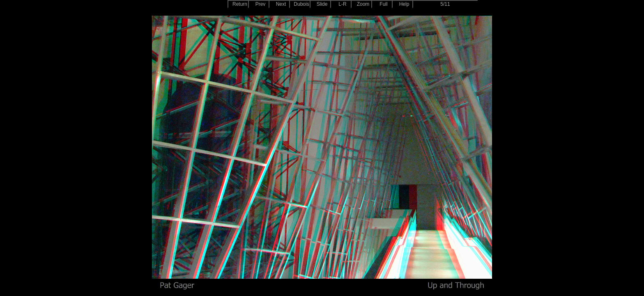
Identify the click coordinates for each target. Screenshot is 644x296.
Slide (322, 4)
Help (404, 4)
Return (240, 4)
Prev (261, 4)
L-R (342, 4)
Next (281, 4)
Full (383, 4)
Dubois (301, 4)
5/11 (445, 4)
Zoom (363, 4)
